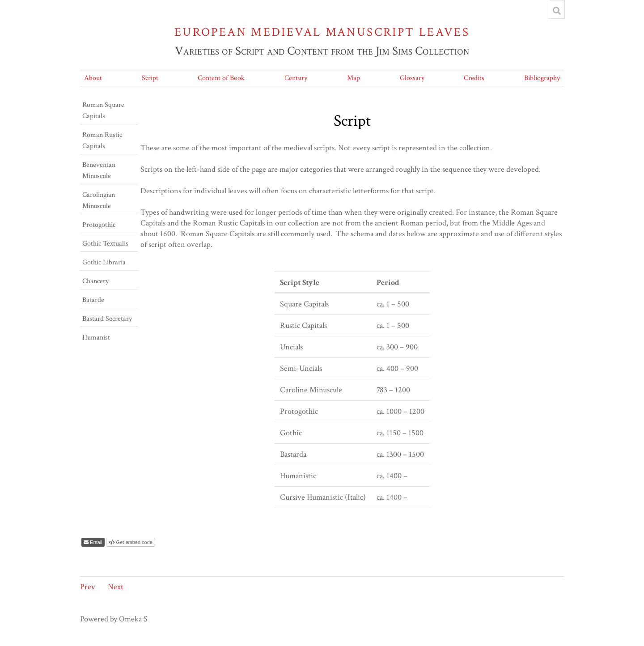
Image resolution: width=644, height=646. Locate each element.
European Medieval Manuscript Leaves (322, 32)
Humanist (96, 338)
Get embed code (134, 542)
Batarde (93, 300)
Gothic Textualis (105, 244)
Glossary (412, 78)
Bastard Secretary (107, 319)
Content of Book (221, 78)
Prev (88, 587)
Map (354, 78)
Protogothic (99, 225)
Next (116, 587)
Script (150, 78)
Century (296, 78)
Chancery (95, 281)
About (93, 78)
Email (95, 542)
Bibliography (542, 78)
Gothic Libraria (104, 262)
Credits (474, 78)
